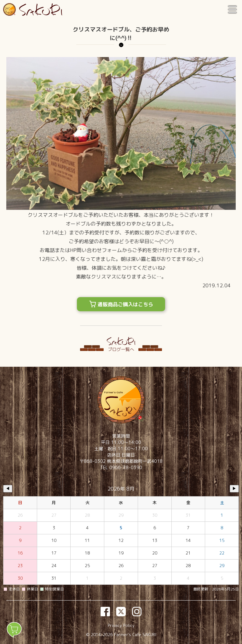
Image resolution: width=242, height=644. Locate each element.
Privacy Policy (121, 625)
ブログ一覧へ (121, 349)
